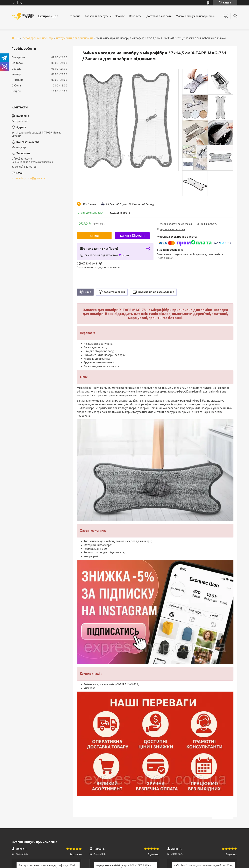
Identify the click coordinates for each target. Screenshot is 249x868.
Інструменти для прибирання (74, 38)
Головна (75, 16)
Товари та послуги (97, 16)
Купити (94, 236)
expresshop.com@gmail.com (29, 178)
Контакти (135, 16)
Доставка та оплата (159, 16)
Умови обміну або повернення (195, 16)
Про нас (120, 16)
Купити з (132, 236)
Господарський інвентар (37, 38)
